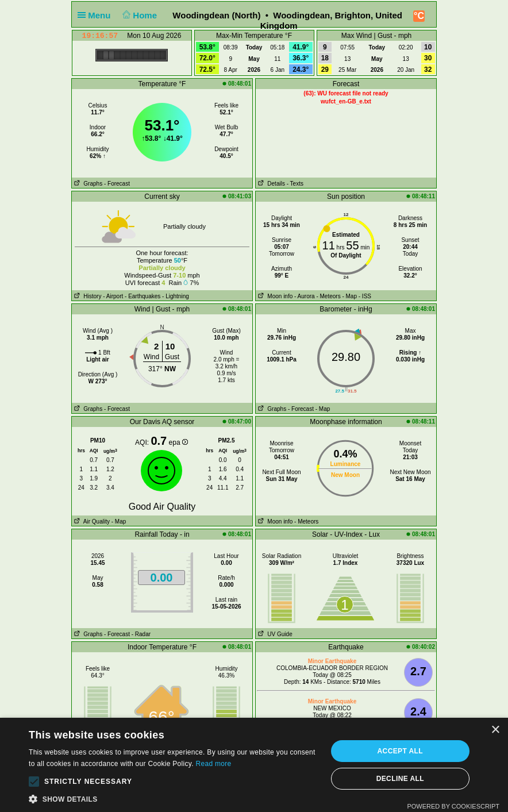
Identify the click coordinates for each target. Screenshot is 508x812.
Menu (97, 15)
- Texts (295, 184)
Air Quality (91, 522)
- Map (349, 296)
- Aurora (305, 296)
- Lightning (176, 296)
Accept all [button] (401, 751)
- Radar (141, 634)
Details (270, 184)
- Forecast (117, 184)
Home (139, 15)
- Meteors (328, 296)
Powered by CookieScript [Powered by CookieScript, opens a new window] (453, 806)
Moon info (274, 296)
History (86, 296)
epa (178, 442)
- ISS (365, 296)
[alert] (254, 765)
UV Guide (274, 634)
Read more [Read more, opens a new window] (213, 764)
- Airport (113, 296)
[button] (34, 782)
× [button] (495, 730)
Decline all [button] (400, 779)
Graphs (87, 184)
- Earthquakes (143, 296)
